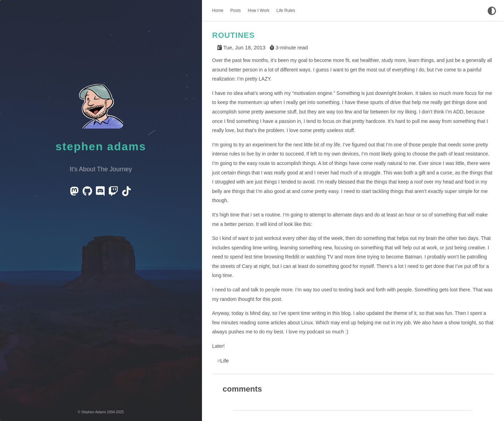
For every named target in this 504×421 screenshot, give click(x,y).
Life (224, 361)
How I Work (259, 11)
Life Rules (286, 11)
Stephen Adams (101, 146)
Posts (236, 11)
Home (218, 11)
